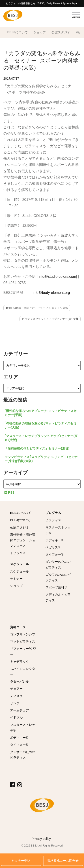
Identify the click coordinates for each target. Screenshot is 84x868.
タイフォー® (54, 554)
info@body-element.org (51, 293)
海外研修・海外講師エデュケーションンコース (23, 540)
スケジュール (19, 564)
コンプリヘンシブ (23, 634)
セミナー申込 (21, 861)
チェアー (16, 689)
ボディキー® (54, 540)
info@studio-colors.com (57, 277)
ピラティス (53, 520)
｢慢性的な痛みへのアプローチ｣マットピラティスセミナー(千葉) (41, 413)
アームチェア (19, 710)
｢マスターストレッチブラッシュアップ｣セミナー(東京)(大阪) (41, 438)
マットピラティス (23, 641)
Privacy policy (41, 839)
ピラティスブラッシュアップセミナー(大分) (50, 319)
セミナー (16, 579)
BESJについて (18, 32)
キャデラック (19, 662)
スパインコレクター (23, 672)
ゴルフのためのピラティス (58, 577)
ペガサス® (53, 547)
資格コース (18, 627)
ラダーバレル (19, 681)
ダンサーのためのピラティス (58, 564)
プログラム (53, 513)
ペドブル (16, 717)
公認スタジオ (61, 32)
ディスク (16, 696)
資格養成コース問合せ (63, 861)
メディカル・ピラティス (58, 597)
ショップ (40, 32)
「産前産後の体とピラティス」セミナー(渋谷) (37, 448)
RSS (10, 492)
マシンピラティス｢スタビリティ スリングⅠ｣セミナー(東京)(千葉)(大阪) (41, 459)
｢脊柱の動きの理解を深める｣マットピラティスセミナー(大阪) (41, 425)
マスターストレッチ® (58, 530)
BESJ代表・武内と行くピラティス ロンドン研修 (37, 308)
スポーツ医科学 (56, 587)
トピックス (18, 553)
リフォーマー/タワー (23, 651)
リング (15, 703)
